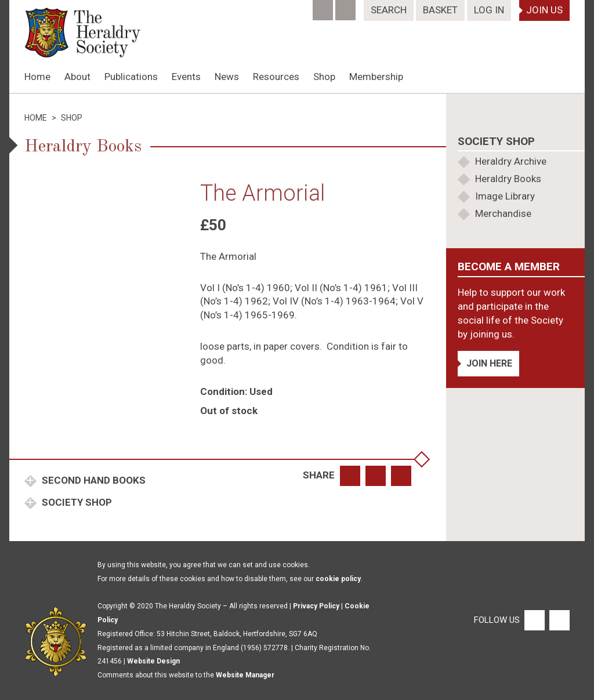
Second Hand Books (93, 480)
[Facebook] (324, 6)
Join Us (544, 10)
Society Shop (76, 502)
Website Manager (245, 675)
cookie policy (338, 579)
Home (37, 77)
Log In (489, 10)
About (77, 77)
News (227, 77)
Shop (324, 77)
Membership (376, 77)
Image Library (505, 196)
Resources (276, 77)
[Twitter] (347, 6)
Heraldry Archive (511, 161)
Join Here (489, 363)
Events (186, 77)
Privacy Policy (316, 606)
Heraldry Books (508, 179)
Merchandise (503, 213)
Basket (440, 10)
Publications (131, 77)
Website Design (153, 661)
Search (389, 10)
